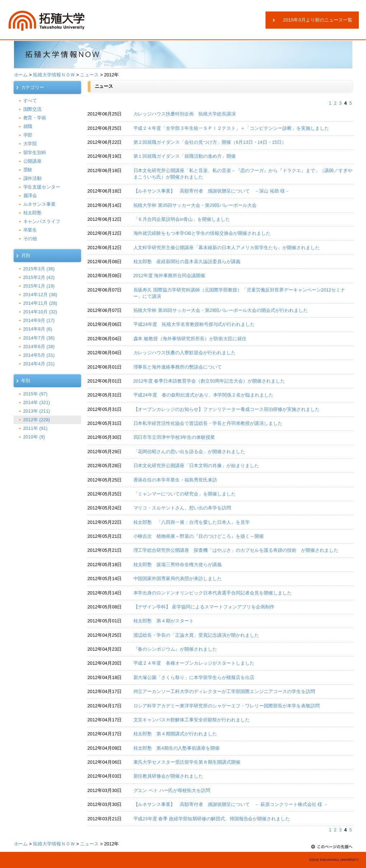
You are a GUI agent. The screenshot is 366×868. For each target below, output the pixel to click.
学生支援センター (42, 187)
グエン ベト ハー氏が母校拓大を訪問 (172, 790)
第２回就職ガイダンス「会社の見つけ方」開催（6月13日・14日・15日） (210, 142)
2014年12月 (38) (40, 295)
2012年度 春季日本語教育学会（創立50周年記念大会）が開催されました (209, 381)
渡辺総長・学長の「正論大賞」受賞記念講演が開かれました (196, 635)
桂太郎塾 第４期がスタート (164, 621)
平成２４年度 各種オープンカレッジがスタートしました (194, 663)
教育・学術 (35, 118)
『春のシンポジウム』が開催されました (175, 649)
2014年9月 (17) (39, 320)
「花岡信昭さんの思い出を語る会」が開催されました (189, 452)
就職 (28, 126)
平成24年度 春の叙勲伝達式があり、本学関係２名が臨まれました (204, 395)
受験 (28, 170)
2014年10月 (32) (40, 312)
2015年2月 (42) (39, 277)
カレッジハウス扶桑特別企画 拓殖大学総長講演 (185, 114)
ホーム (21, 75)
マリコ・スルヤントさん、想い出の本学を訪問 (182, 508)
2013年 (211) (37, 411)
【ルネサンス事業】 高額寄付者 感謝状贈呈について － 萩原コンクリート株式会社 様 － (231, 804)
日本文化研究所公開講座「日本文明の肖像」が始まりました (196, 466)
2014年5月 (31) (39, 355)
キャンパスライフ (42, 221)
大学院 (30, 144)
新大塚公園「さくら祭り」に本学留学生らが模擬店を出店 (194, 677)
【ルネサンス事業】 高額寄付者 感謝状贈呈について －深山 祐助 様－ (212, 191)
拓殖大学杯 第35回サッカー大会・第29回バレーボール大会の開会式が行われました (221, 310)
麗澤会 (30, 196)
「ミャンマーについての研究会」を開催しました (185, 494)
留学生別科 (35, 153)
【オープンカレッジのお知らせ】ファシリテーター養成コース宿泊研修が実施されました (227, 409)
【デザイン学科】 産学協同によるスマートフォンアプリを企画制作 (204, 607)
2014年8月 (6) (38, 329)
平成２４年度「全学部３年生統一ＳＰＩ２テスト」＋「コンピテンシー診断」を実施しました (231, 128)
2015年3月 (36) (39, 269)
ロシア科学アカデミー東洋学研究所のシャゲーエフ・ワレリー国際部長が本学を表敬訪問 (227, 706)
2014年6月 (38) (39, 347)
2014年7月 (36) (39, 338)
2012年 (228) (37, 420)
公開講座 (33, 161)
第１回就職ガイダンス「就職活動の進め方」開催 (185, 156)
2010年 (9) (34, 437)
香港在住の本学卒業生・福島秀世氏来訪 (175, 480)
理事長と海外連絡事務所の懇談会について (178, 367)
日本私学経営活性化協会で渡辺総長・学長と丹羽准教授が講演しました (208, 423)
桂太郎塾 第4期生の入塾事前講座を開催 (177, 748)
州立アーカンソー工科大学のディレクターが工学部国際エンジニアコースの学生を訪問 (224, 691)
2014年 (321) (37, 402)
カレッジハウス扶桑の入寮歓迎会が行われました (185, 353)
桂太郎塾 (33, 213)
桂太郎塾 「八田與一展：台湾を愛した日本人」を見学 (192, 522)
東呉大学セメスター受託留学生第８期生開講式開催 (187, 762)
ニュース (89, 75)
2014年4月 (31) (39, 364)
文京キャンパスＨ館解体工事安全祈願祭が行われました (192, 720)
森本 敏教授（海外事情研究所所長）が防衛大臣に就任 (190, 339)
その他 (30, 239)
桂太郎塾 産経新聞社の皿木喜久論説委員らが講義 (187, 262)
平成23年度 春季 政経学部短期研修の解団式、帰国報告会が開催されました (212, 819)
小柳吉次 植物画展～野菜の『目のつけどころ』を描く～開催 (199, 536)
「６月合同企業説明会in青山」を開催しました (182, 219)
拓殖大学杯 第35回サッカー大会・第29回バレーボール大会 (195, 205)
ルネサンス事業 (40, 204)
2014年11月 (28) (40, 303)
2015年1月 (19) (39, 286)
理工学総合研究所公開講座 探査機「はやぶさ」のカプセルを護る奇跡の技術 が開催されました (236, 550)
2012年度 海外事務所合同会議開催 (170, 276)
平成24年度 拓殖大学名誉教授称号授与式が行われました (194, 324)
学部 (28, 135)
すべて (30, 101)
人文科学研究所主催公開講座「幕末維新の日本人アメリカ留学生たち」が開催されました (227, 248)
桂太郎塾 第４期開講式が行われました (175, 734)
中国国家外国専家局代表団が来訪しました (178, 578)
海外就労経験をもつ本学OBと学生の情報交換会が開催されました (202, 233)
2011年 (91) (36, 428)
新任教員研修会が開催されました (168, 776)
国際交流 (33, 109)
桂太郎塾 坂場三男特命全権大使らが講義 (178, 565)
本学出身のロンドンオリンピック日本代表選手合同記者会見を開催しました (213, 593)
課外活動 (33, 178)
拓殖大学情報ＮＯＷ (54, 75)
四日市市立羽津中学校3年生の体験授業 (174, 437)
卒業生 (30, 230)
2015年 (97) (36, 394)
